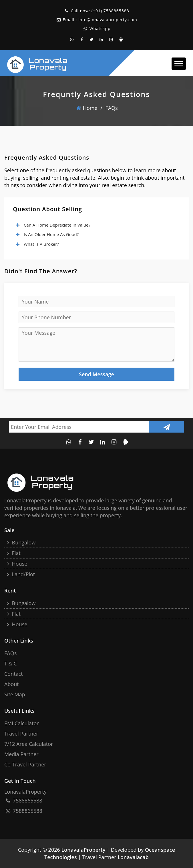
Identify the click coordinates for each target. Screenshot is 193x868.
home (87, 108)
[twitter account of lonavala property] (92, 39)
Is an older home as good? (47, 234)
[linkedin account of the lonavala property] (102, 39)
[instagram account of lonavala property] (111, 39)
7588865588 (116, 11)
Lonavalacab (133, 857)
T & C (11, 663)
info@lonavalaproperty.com (108, 20)
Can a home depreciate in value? (53, 225)
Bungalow (21, 542)
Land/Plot (20, 574)
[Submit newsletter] (167, 427)
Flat (13, 553)
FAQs (112, 108)
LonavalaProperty (83, 850)
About (12, 684)
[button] (179, 64)
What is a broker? (37, 244)
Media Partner (21, 754)
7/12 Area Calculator (29, 744)
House (16, 564)
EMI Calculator (22, 723)
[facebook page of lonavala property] (82, 39)
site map (15, 694)
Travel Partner (21, 734)
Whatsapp (99, 28)
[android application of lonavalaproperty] (121, 39)
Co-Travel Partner (25, 764)
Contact (14, 674)
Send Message (96, 374)
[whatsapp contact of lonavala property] (72, 39)
